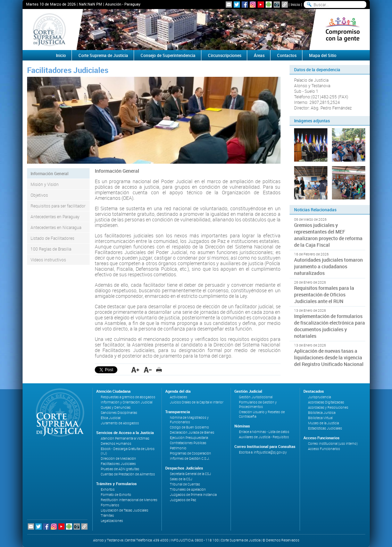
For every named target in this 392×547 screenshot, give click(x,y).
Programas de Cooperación (190, 453)
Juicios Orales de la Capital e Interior (197, 402)
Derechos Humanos (116, 444)
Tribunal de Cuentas (185, 484)
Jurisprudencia (319, 397)
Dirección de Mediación (118, 459)
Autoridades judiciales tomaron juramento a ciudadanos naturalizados (328, 266)
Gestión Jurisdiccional (256, 397)
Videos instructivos (48, 260)
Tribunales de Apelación (188, 489)
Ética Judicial (111, 418)
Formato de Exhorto (116, 495)
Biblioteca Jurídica (322, 413)
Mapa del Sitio (323, 55)
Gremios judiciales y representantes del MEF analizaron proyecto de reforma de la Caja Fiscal (328, 235)
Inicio (295, 4)
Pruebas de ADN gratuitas (120, 469)
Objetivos (39, 195)
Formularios (110, 505)
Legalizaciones (112, 521)
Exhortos (108, 489)
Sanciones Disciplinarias (119, 413)
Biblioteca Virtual (320, 418)
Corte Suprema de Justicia (103, 55)
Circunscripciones (225, 55)
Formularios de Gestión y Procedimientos (258, 405)
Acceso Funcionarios (324, 449)
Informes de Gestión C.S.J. (190, 459)
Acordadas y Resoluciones (328, 407)
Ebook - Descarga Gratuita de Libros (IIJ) (128, 451)
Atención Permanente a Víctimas (125, 438)
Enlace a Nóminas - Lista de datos (264, 432)
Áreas (259, 55)
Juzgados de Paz (183, 500)
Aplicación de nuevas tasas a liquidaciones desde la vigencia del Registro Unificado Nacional (329, 357)
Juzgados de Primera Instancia (193, 495)
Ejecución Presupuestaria (189, 438)
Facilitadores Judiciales (118, 464)
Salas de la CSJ (181, 479)
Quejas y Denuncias (116, 407)
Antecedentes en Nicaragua (56, 227)
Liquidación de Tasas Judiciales (124, 510)
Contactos (287, 55)
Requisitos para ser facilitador (58, 206)
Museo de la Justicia (323, 423)
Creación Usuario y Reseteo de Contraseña (262, 414)
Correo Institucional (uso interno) (333, 444)
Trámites (107, 516)
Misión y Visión (45, 184)
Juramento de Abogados (120, 423)
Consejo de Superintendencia (168, 55)
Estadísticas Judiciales (325, 428)
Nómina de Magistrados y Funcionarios (189, 420)
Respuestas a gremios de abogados (128, 397)
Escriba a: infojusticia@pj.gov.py (263, 452)
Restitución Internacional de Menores (129, 500)
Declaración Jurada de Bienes (192, 432)
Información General (49, 173)
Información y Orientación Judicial (127, 402)
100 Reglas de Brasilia (51, 249)
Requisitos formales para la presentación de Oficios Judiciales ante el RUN (324, 295)
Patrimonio (178, 448)
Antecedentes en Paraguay (55, 217)
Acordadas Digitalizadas (326, 402)
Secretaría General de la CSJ (190, 474)
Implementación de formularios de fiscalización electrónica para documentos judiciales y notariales (330, 326)
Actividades (178, 397)
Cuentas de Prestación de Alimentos (128, 474)
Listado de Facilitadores (52, 238)
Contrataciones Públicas (188, 443)
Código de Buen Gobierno (189, 427)
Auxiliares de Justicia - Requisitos (264, 437)
